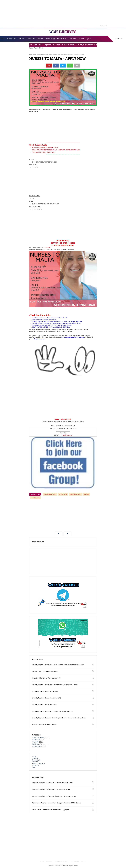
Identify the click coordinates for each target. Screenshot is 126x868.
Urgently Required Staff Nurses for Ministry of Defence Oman (54, 796)
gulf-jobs (35, 743)
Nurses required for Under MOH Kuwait (45, 148)
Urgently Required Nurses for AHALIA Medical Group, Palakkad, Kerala (55, 685)
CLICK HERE (47, 248)
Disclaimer (72, 39)
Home (31, 55)
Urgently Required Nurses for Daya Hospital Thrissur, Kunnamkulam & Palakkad (59, 718)
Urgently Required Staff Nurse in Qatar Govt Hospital (51, 790)
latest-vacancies (53, 55)
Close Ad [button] (104, 26)
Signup (35, 767)
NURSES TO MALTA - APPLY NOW (58, 58)
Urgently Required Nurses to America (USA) (47, 698)
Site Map (81, 39)
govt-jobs (35, 741)
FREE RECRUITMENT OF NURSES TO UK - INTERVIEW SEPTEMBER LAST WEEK (56, 150)
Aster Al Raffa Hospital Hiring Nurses (44, 725)
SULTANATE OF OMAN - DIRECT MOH (44, 152)
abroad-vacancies (37, 55)
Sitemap (35, 762)
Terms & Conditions (39, 764)
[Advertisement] (63, 14)
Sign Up (88, 39)
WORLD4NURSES (63, 32)
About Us (35, 758)
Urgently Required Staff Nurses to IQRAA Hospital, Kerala (53, 783)
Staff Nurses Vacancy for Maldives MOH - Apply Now (51, 810)
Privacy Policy (37, 760)
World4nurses (67, 435)
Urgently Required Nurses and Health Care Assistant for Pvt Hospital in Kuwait (58, 665)
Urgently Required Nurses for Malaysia (45, 691)
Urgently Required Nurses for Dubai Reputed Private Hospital (52, 711)
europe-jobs (45, 55)
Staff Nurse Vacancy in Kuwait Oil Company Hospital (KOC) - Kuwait (57, 803)
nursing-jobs (65, 55)
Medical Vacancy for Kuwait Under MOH (30, 45)
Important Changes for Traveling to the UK (62, 45)
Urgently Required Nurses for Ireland (45, 705)
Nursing (60, 55)
